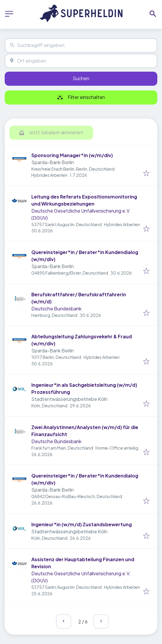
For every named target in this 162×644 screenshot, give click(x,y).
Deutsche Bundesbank (56, 308)
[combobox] (81, 45)
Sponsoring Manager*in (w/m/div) (72, 155)
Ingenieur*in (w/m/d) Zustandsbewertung (82, 524)
